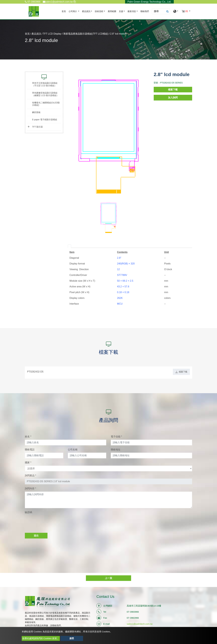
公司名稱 (73, 450)
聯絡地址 (116, 450)
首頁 (64, 11)
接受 (72, 638)
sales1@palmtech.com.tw (140, 624)
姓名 (28, 437)
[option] (108, 136)
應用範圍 (112, 11)
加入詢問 (173, 98)
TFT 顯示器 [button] (37, 127)
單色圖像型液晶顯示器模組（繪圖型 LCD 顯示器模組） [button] (45, 94)
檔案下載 (173, 90)
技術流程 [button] (99, 11)
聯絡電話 (30, 450)
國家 (28, 463)
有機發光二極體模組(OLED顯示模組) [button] (46, 104)
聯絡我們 (145, 11)
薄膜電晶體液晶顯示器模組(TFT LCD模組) (86, 34)
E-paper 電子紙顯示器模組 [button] (45, 120)
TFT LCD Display (52, 34)
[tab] (69, 246)
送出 (36, 536)
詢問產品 (31, 475)
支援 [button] (121, 11)
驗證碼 (28, 512)
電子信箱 (116, 437)
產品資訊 (36, 34)
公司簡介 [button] (73, 11)
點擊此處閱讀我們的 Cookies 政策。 (41, 638)
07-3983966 (33, 2)
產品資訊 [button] (86, 11)
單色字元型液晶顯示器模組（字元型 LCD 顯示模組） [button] (45, 84)
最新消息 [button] (132, 11)
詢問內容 (31, 488)
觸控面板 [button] (36, 112)
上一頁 (108, 578)
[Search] (161, 11)
